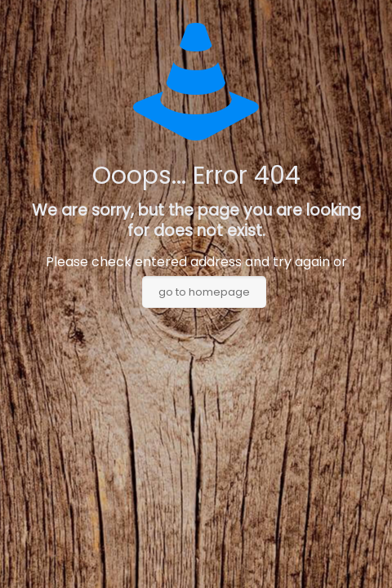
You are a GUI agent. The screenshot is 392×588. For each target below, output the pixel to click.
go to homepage (204, 292)
